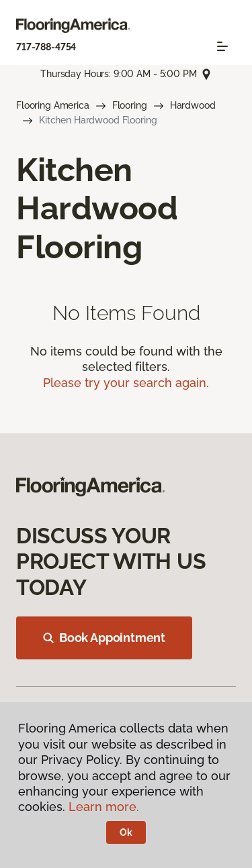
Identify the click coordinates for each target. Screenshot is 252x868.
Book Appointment (104, 638)
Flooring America (53, 105)
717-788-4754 (46, 47)
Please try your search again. (126, 383)
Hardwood (193, 105)
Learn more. (104, 807)
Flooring (130, 105)
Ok (126, 832)
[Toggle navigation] (222, 46)
